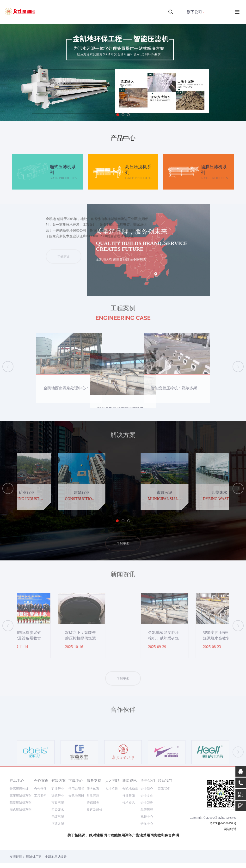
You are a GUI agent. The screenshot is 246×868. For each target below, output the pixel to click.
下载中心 (76, 781)
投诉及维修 (95, 810)
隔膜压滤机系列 (21, 803)
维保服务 (93, 803)
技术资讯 (129, 803)
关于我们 (148, 781)
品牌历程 (147, 810)
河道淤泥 (58, 823)
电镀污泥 (58, 817)
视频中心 (147, 817)
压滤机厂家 (34, 857)
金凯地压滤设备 (56, 857)
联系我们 (165, 781)
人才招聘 (112, 781)
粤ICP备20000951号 (223, 823)
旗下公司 (194, 12)
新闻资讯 (129, 781)
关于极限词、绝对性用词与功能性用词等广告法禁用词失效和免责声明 (123, 835)
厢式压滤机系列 (21, 810)
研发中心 (147, 823)
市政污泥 (58, 803)
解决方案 (59, 781)
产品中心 (17, 781)
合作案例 (41, 781)
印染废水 (58, 810)
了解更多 (135, 265)
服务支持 (94, 781)
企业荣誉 (147, 803)
